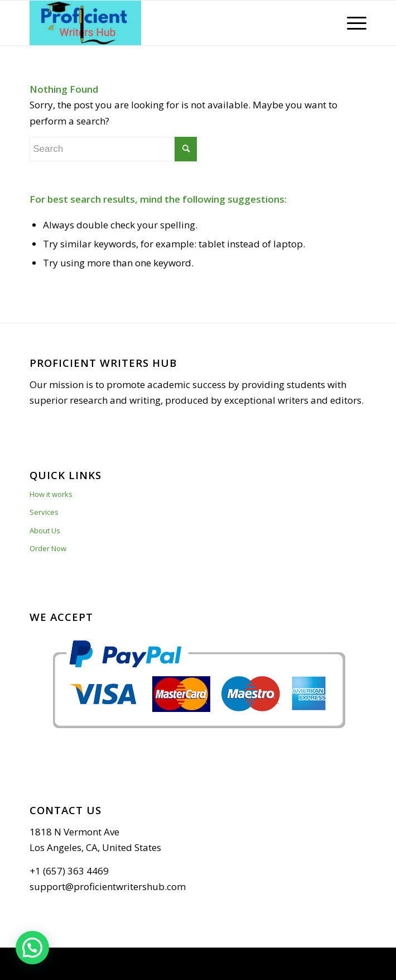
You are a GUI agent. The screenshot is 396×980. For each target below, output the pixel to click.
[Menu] (351, 23)
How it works (51, 494)
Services (44, 512)
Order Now (48, 548)
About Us (45, 530)
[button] (32, 948)
